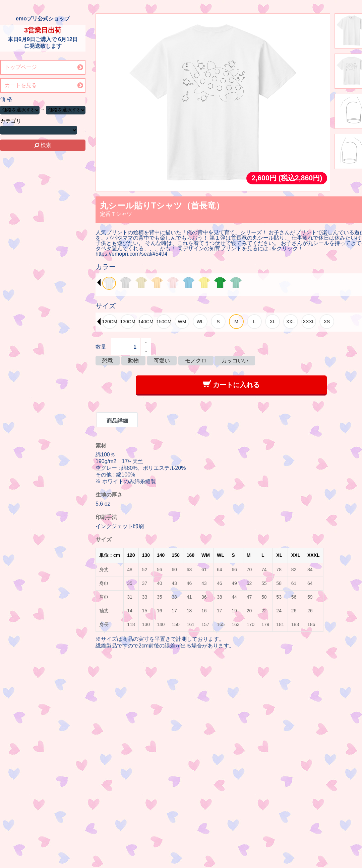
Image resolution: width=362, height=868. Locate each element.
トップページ (21, 67)
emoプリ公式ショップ (43, 19)
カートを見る (21, 85)
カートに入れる (231, 384)
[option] (109, 283)
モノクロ (196, 361)
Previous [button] (99, 282)
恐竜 (108, 361)
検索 (43, 145)
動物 (133, 361)
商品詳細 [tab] (117, 421)
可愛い (162, 361)
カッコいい (235, 361)
